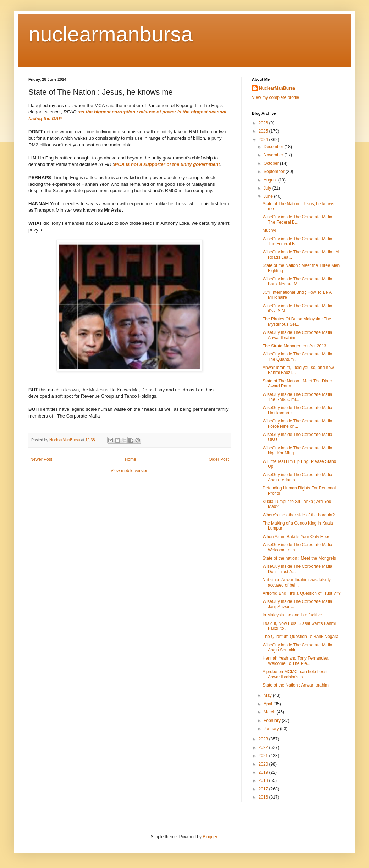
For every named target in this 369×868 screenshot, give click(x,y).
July (268, 188)
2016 (264, 797)
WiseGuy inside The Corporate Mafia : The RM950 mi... (299, 397)
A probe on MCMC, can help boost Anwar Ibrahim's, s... (295, 674)
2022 (264, 747)
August (271, 180)
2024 (264, 140)
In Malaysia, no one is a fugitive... (294, 615)
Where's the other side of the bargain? (299, 515)
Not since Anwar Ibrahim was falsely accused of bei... (297, 582)
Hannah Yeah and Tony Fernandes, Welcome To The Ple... (296, 661)
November (274, 155)
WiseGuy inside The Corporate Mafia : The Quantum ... (299, 357)
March (270, 712)
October (272, 163)
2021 (264, 756)
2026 (264, 123)
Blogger (210, 837)
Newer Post (41, 459)
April (268, 704)
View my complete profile (276, 97)
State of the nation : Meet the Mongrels (299, 558)
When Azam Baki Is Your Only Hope (296, 537)
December (274, 147)
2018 (264, 780)
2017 (264, 789)
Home (131, 459)
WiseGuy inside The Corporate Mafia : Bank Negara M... (299, 281)
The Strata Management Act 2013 (294, 346)
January (272, 729)
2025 (264, 131)
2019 (264, 772)
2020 (264, 764)
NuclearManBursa (277, 88)
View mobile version (130, 471)
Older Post (219, 459)
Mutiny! (269, 230)
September (275, 172)
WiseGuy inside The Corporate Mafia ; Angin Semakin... (299, 648)
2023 (264, 739)
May (268, 695)
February (273, 721)
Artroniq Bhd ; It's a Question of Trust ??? (302, 593)
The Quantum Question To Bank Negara (301, 637)
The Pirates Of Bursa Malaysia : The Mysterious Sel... (297, 321)
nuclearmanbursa (111, 34)
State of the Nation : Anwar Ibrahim (296, 685)
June (269, 196)
